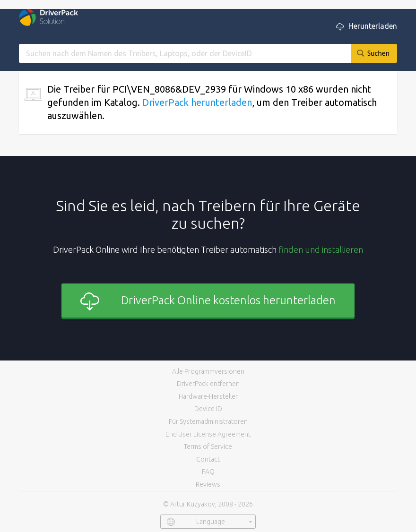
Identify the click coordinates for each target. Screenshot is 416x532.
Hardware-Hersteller (208, 396)
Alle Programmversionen (208, 371)
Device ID (208, 409)
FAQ (208, 472)
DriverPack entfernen (208, 384)
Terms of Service (208, 446)
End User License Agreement (208, 434)
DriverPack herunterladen (197, 102)
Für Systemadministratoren (208, 421)
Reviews (208, 484)
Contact (208, 459)
